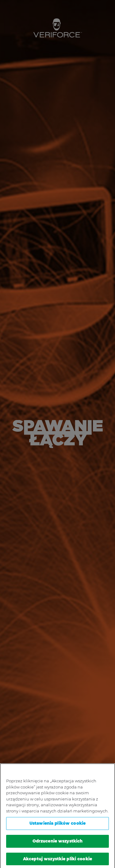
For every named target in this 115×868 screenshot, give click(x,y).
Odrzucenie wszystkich (58, 842)
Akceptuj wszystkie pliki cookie (57, 860)
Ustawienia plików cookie (57, 825)
